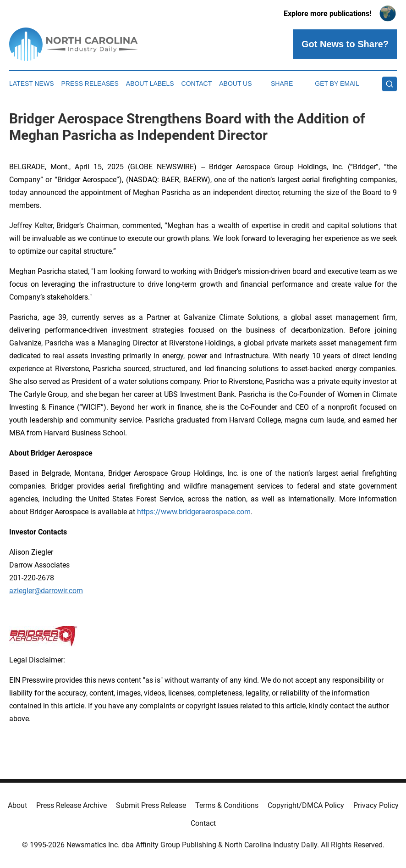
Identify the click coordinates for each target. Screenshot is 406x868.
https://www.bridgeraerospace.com (194, 512)
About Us (235, 83)
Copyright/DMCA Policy (306, 805)
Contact (197, 83)
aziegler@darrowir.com (46, 591)
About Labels (150, 83)
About (17, 805)
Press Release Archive (71, 805)
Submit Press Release (151, 805)
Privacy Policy (376, 805)
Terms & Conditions (227, 805)
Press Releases (90, 83)
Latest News (32, 83)
